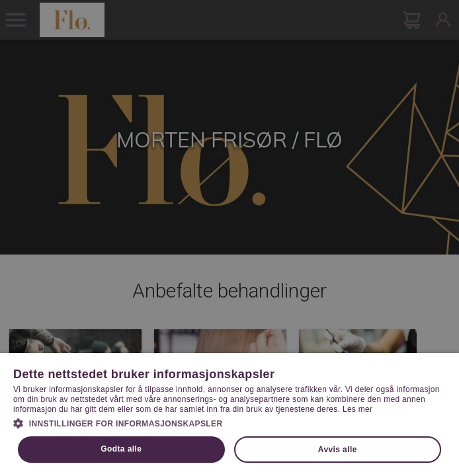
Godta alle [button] (121, 449)
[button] (230, 422)
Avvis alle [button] (338, 450)
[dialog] (230, 238)
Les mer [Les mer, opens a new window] (357, 409)
